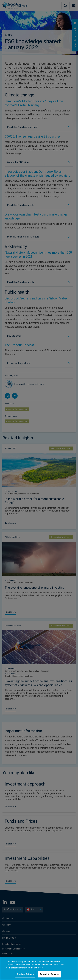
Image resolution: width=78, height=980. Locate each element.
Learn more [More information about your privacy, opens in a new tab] (37, 968)
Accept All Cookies (49, 974)
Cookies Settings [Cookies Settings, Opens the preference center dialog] (25, 974)
